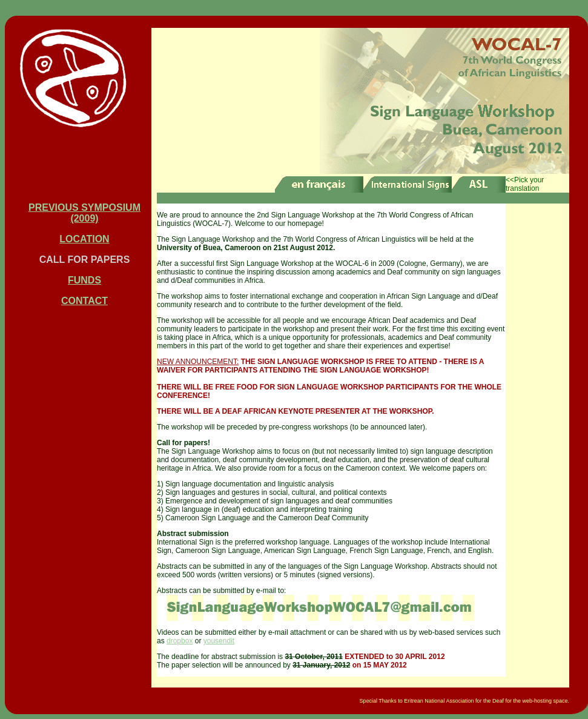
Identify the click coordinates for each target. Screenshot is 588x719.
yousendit (219, 641)
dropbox (180, 641)
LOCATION (84, 239)
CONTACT (84, 301)
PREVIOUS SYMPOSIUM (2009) (84, 213)
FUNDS (84, 280)
